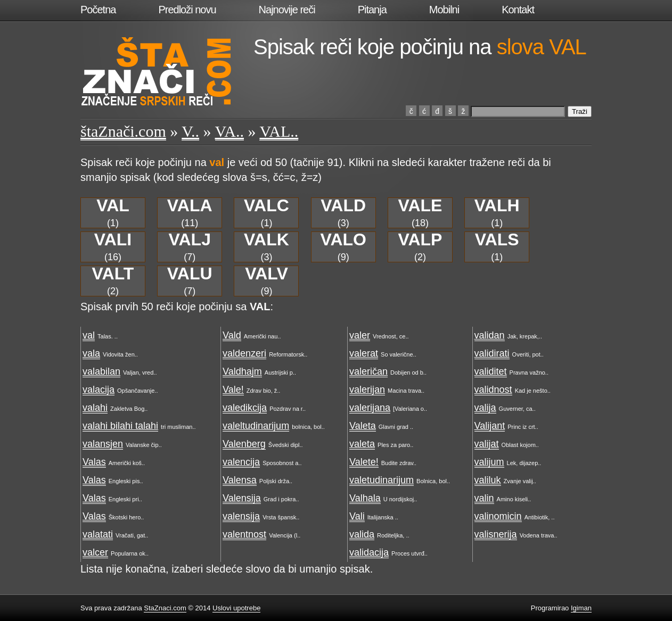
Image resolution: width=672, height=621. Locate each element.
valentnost (244, 534)
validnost (493, 390)
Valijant (490, 426)
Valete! (364, 462)
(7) (190, 247)
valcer (95, 552)
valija (485, 408)
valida (362, 534)
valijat (487, 444)
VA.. (230, 131)
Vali (357, 516)
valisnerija (496, 534)
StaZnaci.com (165, 608)
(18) (420, 213)
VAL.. (279, 131)
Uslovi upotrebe (236, 608)
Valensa (240, 480)
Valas (94, 462)
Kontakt (518, 10)
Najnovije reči (287, 10)
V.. (190, 131)
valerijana (370, 408)
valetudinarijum (382, 480)
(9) (343, 247)
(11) (190, 213)
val (89, 335)
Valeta (363, 426)
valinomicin (498, 516)
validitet (491, 371)
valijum (489, 462)
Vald (232, 335)
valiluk (488, 480)
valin (484, 498)
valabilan (101, 371)
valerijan (367, 390)
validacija (369, 552)
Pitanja (372, 10)
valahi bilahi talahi (120, 426)
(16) (113, 247)
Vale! (233, 390)
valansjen (103, 444)
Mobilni (444, 10)
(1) (113, 213)
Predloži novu (187, 10)
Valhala (365, 498)
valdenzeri (244, 353)
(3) (343, 213)
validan (490, 335)
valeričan (368, 371)
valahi (95, 408)
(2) (420, 247)
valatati (98, 534)
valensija (241, 516)
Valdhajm (242, 371)
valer (360, 335)
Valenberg (244, 444)
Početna (98, 10)
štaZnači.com (123, 131)
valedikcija (245, 408)
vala (91, 353)
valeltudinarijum (256, 426)
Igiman (581, 608)
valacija (99, 390)
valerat (364, 353)
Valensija (242, 498)
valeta (362, 444)
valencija (241, 462)
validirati (492, 353)
